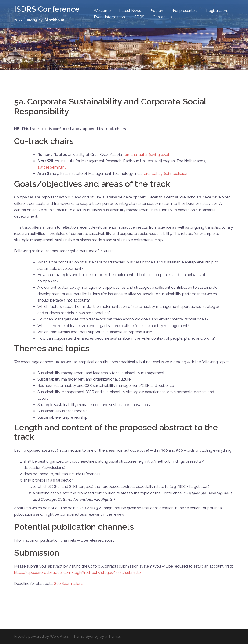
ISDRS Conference (47, 9)
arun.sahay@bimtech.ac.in (166, 174)
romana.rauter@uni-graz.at (146, 155)
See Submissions (69, 584)
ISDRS (139, 17)
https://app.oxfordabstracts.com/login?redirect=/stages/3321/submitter (78, 573)
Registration (217, 11)
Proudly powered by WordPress (41, 636)
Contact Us (162, 17)
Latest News (130, 11)
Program (157, 11)
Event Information (109, 17)
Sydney (92, 636)
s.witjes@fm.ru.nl (51, 167)
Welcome (102, 11)
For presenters (185, 11)
